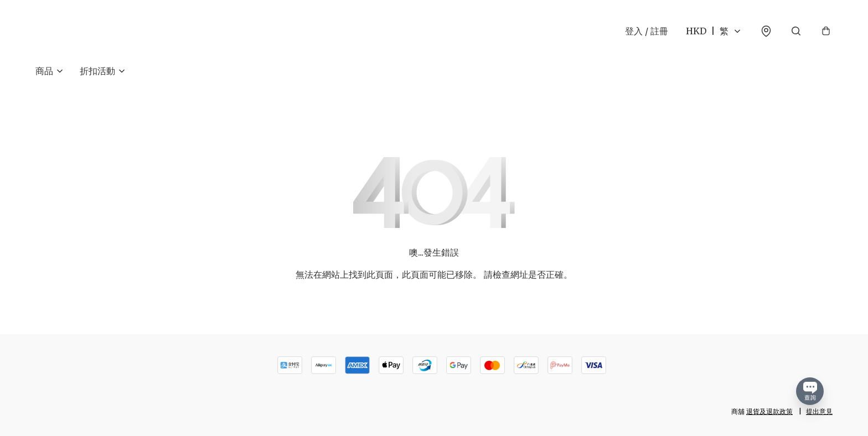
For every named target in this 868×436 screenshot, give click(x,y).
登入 (647, 31)
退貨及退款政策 (769, 411)
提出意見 (819, 411)
